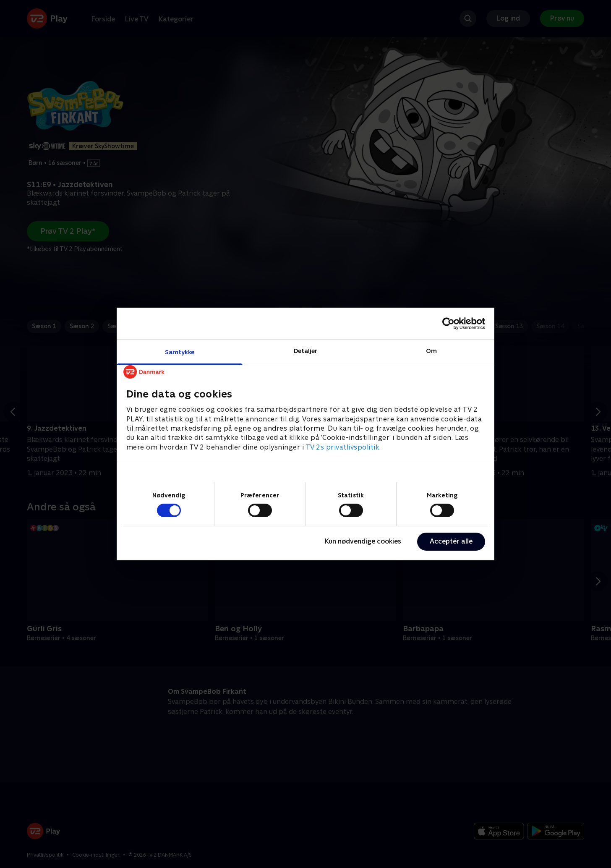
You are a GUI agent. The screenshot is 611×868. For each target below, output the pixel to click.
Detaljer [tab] (306, 351)
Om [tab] (431, 351)
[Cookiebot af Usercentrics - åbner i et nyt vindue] (448, 323)
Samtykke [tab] (180, 352)
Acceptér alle (451, 541)
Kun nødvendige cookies (363, 541)
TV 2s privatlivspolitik (343, 447)
